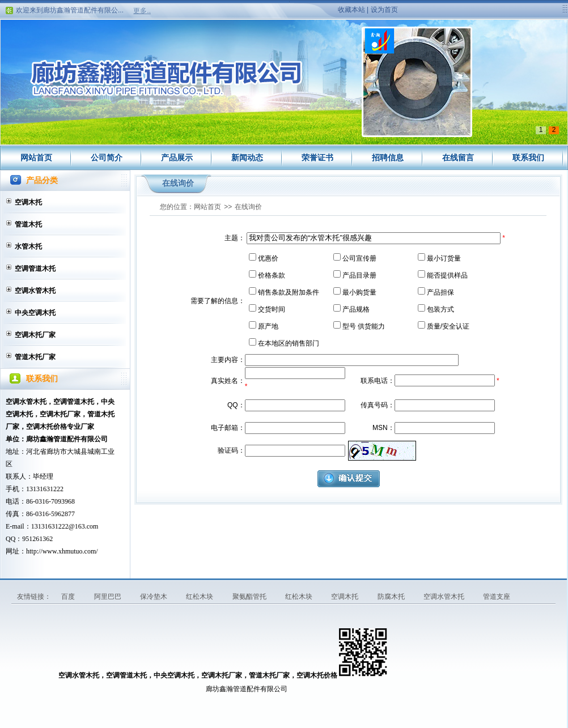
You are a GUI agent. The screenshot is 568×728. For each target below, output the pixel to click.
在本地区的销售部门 (289, 343)
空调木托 (28, 202)
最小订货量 (444, 258)
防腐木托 (392, 597)
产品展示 (177, 157)
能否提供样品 (447, 275)
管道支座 (497, 597)
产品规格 (356, 309)
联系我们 (528, 157)
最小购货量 (359, 292)
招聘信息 (388, 157)
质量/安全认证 (448, 326)
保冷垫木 (154, 597)
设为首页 (384, 10)
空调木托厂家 (35, 335)
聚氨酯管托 (250, 597)
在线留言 (458, 157)
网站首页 (36, 157)
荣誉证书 (317, 157)
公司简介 (107, 157)
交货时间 (272, 309)
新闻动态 (247, 157)
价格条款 (272, 275)
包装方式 (440, 309)
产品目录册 (359, 275)
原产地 (268, 326)
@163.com (84, 526)
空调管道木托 (35, 269)
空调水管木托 (35, 291)
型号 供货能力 (364, 326)
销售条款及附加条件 (289, 292)
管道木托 (28, 224)
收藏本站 (351, 10)
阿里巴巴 (109, 597)
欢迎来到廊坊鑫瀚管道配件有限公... (70, 12)
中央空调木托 (35, 313)
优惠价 (268, 258)
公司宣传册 (359, 258)
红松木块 (200, 597)
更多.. (142, 11)
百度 (69, 597)
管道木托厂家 (35, 357)
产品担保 (440, 292)
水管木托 (28, 246)
